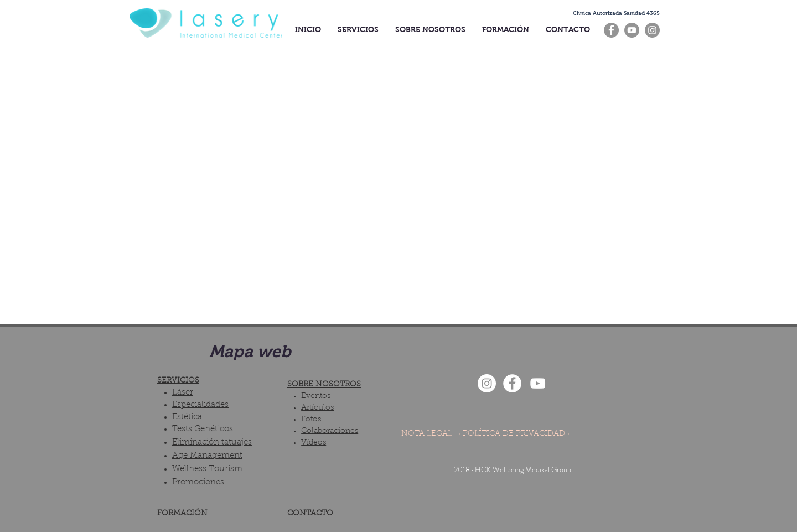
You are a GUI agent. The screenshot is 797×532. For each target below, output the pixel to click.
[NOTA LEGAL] (426, 435)
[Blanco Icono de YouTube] (538, 383)
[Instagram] (652, 30)
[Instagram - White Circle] (487, 383)
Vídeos (314, 443)
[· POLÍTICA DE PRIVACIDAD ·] (514, 435)
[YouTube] (632, 30)
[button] (616, 13)
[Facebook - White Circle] (512, 383)
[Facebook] (611, 30)
